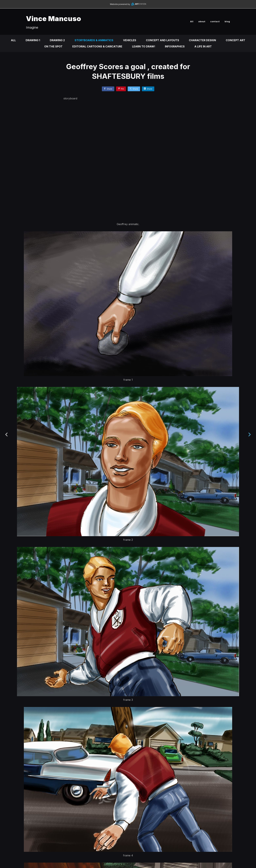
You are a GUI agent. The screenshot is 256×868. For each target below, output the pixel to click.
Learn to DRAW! (144, 46)
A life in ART (203, 46)
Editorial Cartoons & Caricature (97, 46)
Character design (202, 40)
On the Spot (53, 46)
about (202, 21)
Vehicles (130, 40)
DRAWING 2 (57, 40)
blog (227, 21)
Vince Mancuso (54, 19)
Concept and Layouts (163, 40)
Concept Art (236, 40)
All (192, 21)
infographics (175, 46)
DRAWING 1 (33, 40)
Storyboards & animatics (94, 40)
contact (215, 21)
